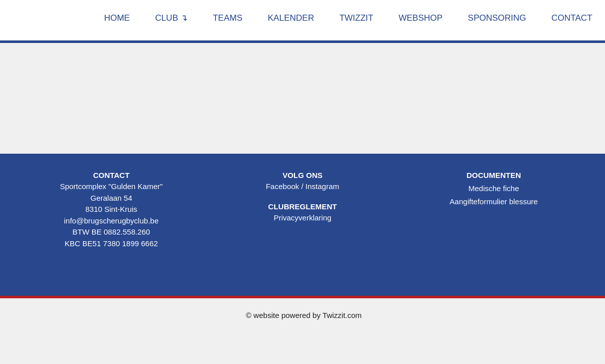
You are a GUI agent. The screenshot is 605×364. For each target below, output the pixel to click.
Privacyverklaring (303, 218)
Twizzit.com (342, 315)
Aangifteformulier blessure (494, 201)
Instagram (322, 186)
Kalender (291, 18)
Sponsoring (497, 18)
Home (117, 18)
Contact (572, 18)
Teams (228, 18)
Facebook (282, 186)
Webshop (421, 18)
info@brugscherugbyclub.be (111, 221)
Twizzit (356, 18)
